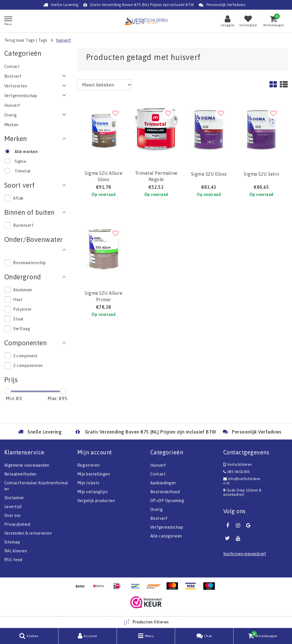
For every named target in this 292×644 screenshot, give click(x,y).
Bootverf (159, 518)
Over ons (13, 515)
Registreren (88, 465)
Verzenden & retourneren (28, 533)
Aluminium (23, 290)
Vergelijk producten (96, 501)
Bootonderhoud (165, 492)
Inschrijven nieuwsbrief (245, 554)
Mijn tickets (88, 483)
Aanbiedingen (163, 483)
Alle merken (26, 152)
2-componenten (28, 366)
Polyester (22, 309)
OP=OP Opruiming (167, 501)
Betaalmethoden (20, 474)
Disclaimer (14, 498)
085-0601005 (237, 472)
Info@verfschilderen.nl (242, 481)
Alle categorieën (166, 536)
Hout (18, 300)
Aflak (18, 198)
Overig (157, 509)
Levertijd (13, 507)
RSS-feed (13, 560)
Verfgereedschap (167, 527)
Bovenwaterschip (29, 263)
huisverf (64, 40)
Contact (158, 474)
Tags (43, 40)
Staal (18, 319)
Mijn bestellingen (94, 474)
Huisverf (158, 465)
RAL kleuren (16, 551)
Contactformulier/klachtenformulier (36, 486)
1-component (25, 356)
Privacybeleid (17, 524)
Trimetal (23, 171)
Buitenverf (23, 225)
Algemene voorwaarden (27, 465)
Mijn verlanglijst (93, 492)
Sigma (20, 161)
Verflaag (22, 329)
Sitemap (12, 542)
